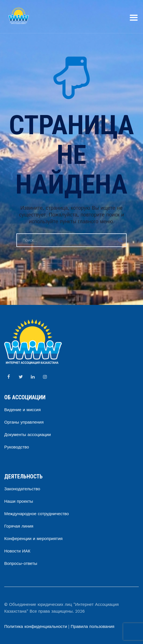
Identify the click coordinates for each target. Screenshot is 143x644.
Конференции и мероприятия (33, 539)
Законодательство (22, 489)
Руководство (17, 447)
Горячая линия (19, 526)
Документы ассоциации (28, 435)
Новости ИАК (17, 551)
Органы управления (24, 422)
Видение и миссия (22, 410)
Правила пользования (93, 626)
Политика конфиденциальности (36, 626)
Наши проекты (19, 501)
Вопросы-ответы (21, 563)
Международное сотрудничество (37, 514)
